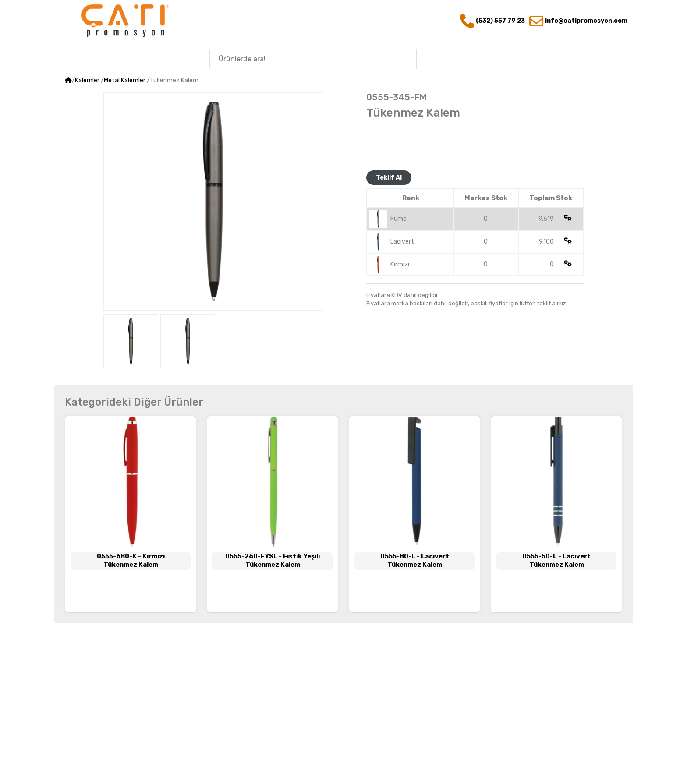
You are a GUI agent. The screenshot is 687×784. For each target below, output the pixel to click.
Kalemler (87, 80)
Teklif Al (389, 178)
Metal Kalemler (125, 80)
